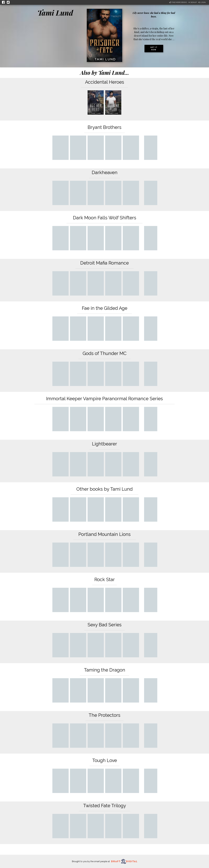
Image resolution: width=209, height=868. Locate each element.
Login (202, 2)
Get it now (154, 49)
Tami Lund (55, 13)
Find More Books (178, 2)
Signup (192, 2)
